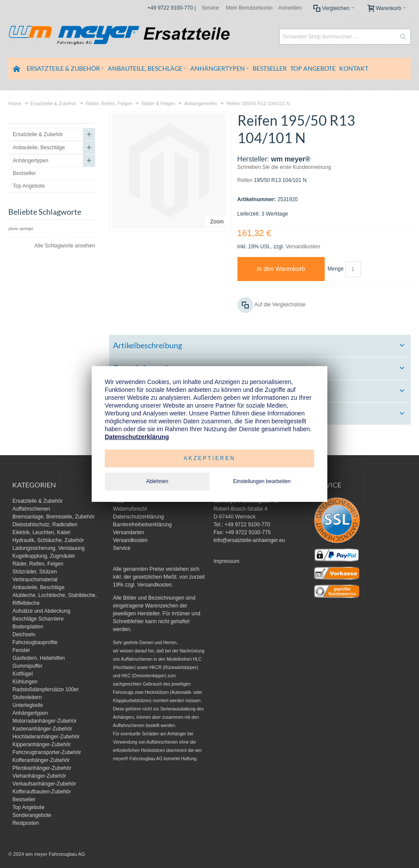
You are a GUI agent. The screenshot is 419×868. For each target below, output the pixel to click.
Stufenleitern (27, 697)
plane (13, 229)
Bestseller (24, 799)
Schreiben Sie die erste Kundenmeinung (284, 167)
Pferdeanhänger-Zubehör (42, 768)
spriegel (27, 229)
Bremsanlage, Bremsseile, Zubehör (53, 517)
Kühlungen (25, 682)
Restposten (26, 823)
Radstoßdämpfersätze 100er (45, 690)
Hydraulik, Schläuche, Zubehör (48, 540)
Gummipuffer (27, 666)
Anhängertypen (30, 713)
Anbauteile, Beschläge (38, 587)
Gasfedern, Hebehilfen (38, 658)
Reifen (245, 180)
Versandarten (129, 532)
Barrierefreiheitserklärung (143, 525)
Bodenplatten (28, 627)
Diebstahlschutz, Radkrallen (45, 525)
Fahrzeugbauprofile (35, 642)
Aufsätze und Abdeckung (41, 611)
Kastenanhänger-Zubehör (42, 729)
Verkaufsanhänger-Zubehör (44, 784)
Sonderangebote (32, 815)
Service (210, 8)
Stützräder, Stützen (34, 572)
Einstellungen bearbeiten (262, 481)
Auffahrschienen (31, 509)
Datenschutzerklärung (139, 517)
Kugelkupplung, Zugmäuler (43, 556)
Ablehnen (157, 481)
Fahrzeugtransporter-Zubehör (46, 752)
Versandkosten (303, 247)
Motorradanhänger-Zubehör (44, 721)
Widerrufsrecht (130, 509)
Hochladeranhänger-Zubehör (46, 737)
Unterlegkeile (27, 705)
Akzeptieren (210, 458)
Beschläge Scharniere (38, 619)
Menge (336, 269)
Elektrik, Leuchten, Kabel (41, 532)
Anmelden (290, 8)
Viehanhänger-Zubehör (39, 776)
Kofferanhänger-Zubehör (41, 760)
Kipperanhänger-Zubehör (41, 744)
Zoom (217, 222)
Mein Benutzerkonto (249, 8)
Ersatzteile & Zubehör (37, 501)
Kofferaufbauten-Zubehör (41, 792)
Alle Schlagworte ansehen (65, 246)
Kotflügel (22, 674)
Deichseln (24, 635)
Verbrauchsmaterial (35, 580)
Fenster (21, 650)
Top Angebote (28, 807)
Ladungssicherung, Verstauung (48, 548)
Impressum (226, 561)
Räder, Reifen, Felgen (38, 564)
